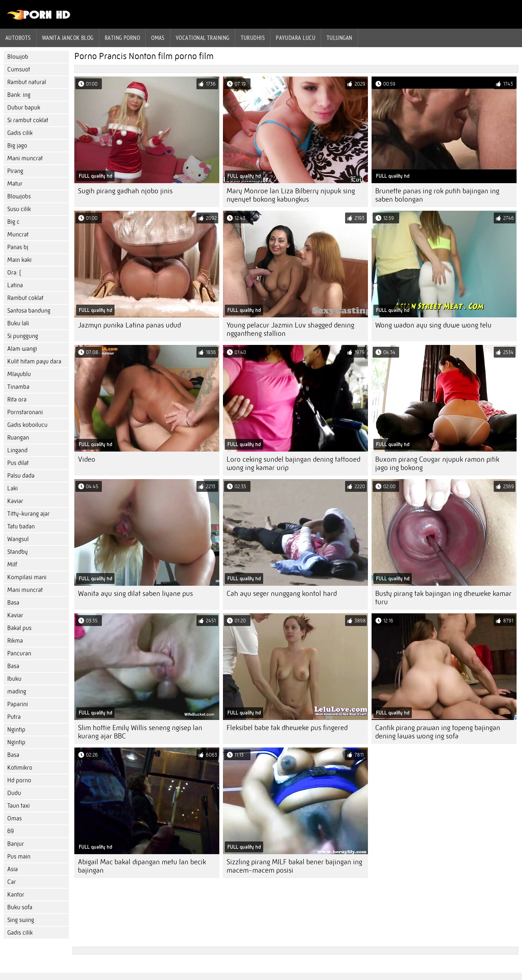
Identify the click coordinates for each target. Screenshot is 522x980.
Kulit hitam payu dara (34, 361)
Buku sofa (20, 907)
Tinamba (18, 387)
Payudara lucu (296, 38)
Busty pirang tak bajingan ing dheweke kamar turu (443, 598)
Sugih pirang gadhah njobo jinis (125, 191)
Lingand (17, 450)
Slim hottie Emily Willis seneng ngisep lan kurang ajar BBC (140, 732)
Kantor (16, 895)
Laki (13, 488)
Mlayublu (19, 374)
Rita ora (17, 400)
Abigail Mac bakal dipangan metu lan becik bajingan (142, 866)
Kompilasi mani (27, 577)
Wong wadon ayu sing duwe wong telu (433, 325)
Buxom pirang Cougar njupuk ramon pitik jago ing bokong (437, 464)
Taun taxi (18, 806)
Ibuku (14, 679)
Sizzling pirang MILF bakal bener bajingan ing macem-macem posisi (294, 866)
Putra (14, 717)
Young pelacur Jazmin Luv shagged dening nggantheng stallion (290, 329)
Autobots (18, 38)
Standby (17, 552)
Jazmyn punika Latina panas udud (129, 325)
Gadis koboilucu (27, 425)
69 (11, 831)
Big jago (17, 146)
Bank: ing (19, 95)
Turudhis (253, 38)
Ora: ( (14, 273)
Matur (15, 184)
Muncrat (18, 234)
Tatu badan (21, 526)
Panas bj (18, 247)
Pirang (15, 171)
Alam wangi (22, 349)
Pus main (19, 857)
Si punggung (23, 336)
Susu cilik (19, 209)
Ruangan (18, 438)
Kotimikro (20, 768)
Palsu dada (21, 476)
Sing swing (21, 920)
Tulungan (339, 38)
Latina (15, 285)
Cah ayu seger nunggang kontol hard (282, 594)
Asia (13, 869)
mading (17, 691)
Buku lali (18, 323)
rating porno (122, 38)
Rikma (15, 641)
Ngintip (16, 730)
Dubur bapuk (24, 108)
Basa (13, 603)
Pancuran (19, 653)
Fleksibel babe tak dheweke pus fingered (287, 728)
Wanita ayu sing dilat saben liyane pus (135, 594)
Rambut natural (27, 82)
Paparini (18, 704)
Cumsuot (19, 69)
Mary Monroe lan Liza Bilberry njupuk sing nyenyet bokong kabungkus (291, 195)
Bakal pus (19, 628)
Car (12, 882)
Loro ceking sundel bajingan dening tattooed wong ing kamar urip (293, 464)
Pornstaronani (25, 412)
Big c (13, 222)
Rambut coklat (25, 298)
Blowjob (18, 57)
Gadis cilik (20, 133)
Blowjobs (19, 196)
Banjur (16, 844)
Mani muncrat (25, 158)
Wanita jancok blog (68, 38)
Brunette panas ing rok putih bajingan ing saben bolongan (437, 195)
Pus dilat (18, 463)
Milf (12, 565)
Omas (158, 38)
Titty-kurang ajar (28, 514)
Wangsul (18, 539)
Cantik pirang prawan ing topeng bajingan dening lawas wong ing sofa (438, 732)
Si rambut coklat (28, 120)
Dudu (14, 793)
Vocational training (203, 38)
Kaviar (15, 501)
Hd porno (19, 780)
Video (87, 459)
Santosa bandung (29, 311)
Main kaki (19, 260)
